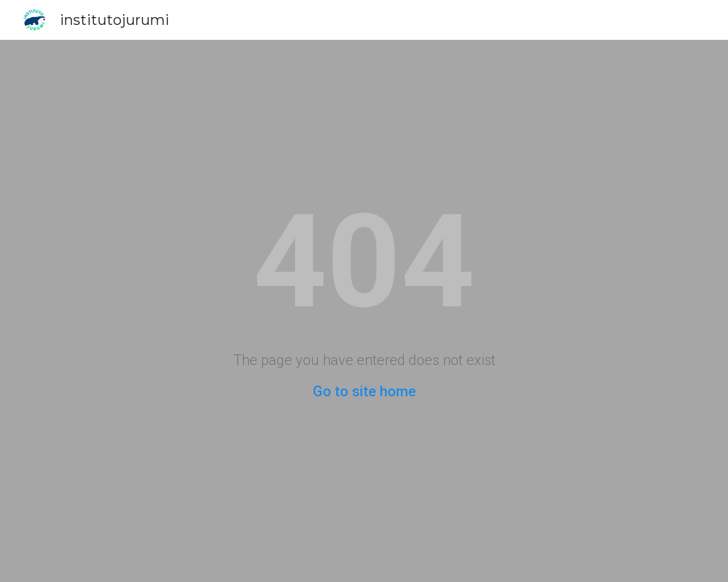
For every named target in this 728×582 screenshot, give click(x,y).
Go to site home (364, 391)
